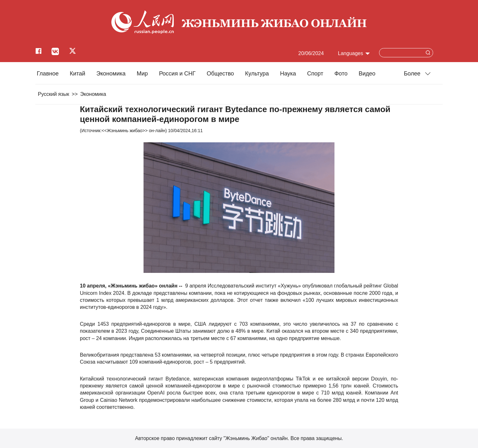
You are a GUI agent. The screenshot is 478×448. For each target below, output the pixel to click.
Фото (341, 74)
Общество (220, 74)
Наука (288, 74)
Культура (257, 74)
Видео (367, 74)
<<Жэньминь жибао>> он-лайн (133, 131)
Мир (142, 74)
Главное (48, 74)
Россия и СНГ (177, 74)
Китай (77, 74)
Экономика (111, 74)
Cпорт (315, 74)
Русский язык (53, 94)
